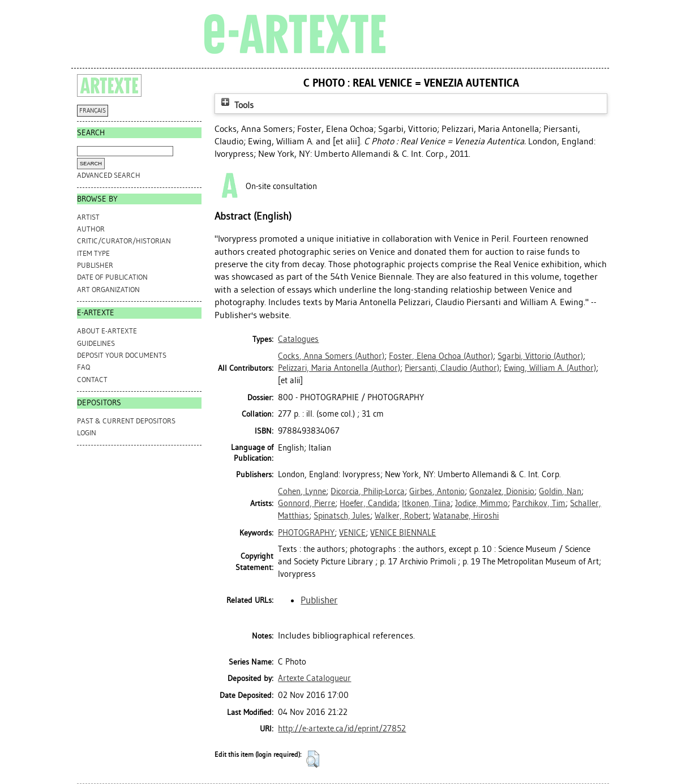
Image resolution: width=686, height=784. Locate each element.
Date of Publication (112, 277)
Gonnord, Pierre (306, 503)
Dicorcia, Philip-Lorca (368, 491)
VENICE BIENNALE (403, 533)
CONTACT (92, 380)
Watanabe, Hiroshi (466, 516)
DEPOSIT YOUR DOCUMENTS (122, 355)
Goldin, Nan (560, 491)
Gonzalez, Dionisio (502, 491)
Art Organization (108, 290)
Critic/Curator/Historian (124, 241)
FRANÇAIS (93, 111)
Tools (236, 105)
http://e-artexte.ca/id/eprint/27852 (342, 729)
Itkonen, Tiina (426, 503)
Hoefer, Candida (368, 503)
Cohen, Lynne (302, 491)
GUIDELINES (96, 343)
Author (91, 229)
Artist (88, 217)
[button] (313, 759)
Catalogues (298, 339)
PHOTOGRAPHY (306, 533)
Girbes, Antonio (437, 491)
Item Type (93, 253)
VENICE (352, 533)
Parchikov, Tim (539, 503)
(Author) (331, 356)
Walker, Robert (402, 516)
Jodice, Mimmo (481, 503)
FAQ (83, 367)
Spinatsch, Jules (342, 516)
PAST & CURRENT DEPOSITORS (126, 421)
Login (87, 433)
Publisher (95, 265)
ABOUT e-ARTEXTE (107, 331)
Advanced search (109, 175)
